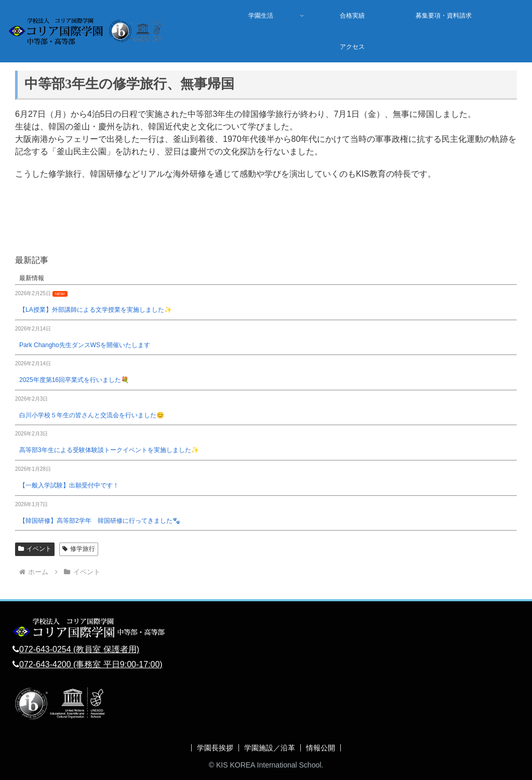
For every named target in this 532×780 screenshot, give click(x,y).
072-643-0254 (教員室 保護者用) (79, 649)
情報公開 (321, 748)
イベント (35, 549)
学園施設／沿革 (270, 748)
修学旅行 (79, 549)
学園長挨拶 (215, 748)
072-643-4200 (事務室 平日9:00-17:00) (91, 664)
